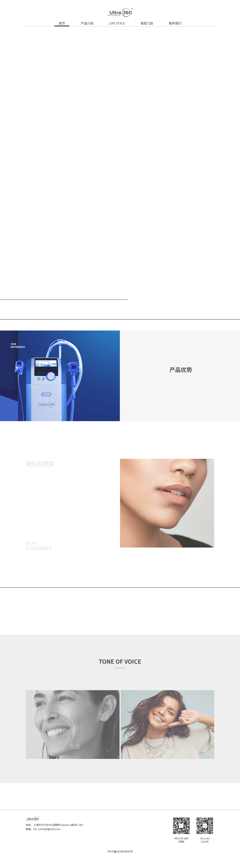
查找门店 (147, 23)
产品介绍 (87, 23)
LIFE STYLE (117, 23)
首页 (62, 23)
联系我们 (175, 23)
